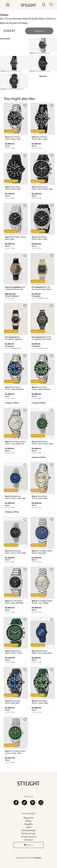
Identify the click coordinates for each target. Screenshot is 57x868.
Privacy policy (29, 837)
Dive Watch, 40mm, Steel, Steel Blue (14, 388)
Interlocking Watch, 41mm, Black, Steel (42, 188)
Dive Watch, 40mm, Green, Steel (40, 702)
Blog (28, 821)
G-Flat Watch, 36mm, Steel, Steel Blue (14, 602)
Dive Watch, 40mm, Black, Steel (13, 138)
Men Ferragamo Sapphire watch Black (13, 339)
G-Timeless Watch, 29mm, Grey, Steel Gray (16, 443)
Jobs (29, 827)
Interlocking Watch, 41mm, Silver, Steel (42, 443)
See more (43, 76)
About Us (28, 818)
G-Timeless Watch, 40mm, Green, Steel (16, 752)
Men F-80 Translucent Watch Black (42, 338)
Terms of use (28, 833)
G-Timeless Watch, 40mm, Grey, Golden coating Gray (42, 603)
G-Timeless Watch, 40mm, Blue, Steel (42, 552)
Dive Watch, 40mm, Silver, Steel (40, 497)
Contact (28, 840)
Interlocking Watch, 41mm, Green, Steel (14, 653)
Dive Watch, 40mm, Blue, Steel (13, 702)
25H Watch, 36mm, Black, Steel (16, 238)
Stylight (37, 858)
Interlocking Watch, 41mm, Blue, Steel (42, 652)
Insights (28, 824)
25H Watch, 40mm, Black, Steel (39, 238)
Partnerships (29, 830)
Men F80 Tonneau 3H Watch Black (42, 288)
